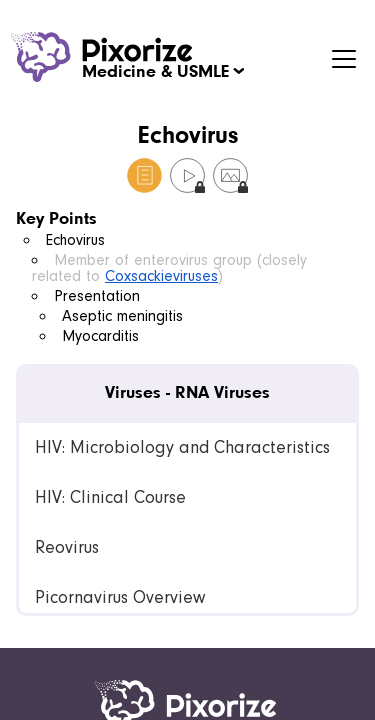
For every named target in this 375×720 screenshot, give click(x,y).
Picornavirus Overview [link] (120, 597)
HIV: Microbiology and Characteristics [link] (182, 447)
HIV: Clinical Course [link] (110, 497)
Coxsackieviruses (161, 276)
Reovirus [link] (67, 547)
